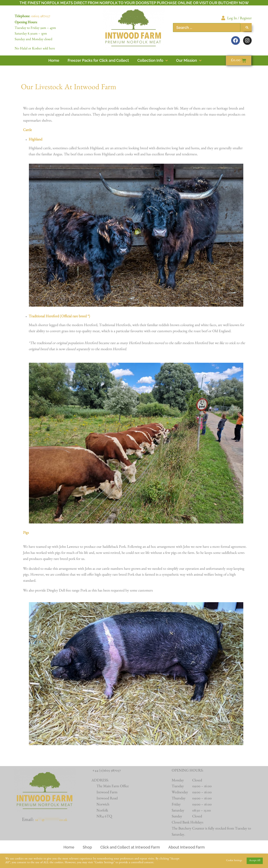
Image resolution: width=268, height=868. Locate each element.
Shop (87, 847)
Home (69, 847)
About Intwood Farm (187, 847)
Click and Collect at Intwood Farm (130, 847)
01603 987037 (41, 17)
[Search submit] (247, 28)
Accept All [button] (255, 861)
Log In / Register (239, 19)
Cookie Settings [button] (234, 861)
